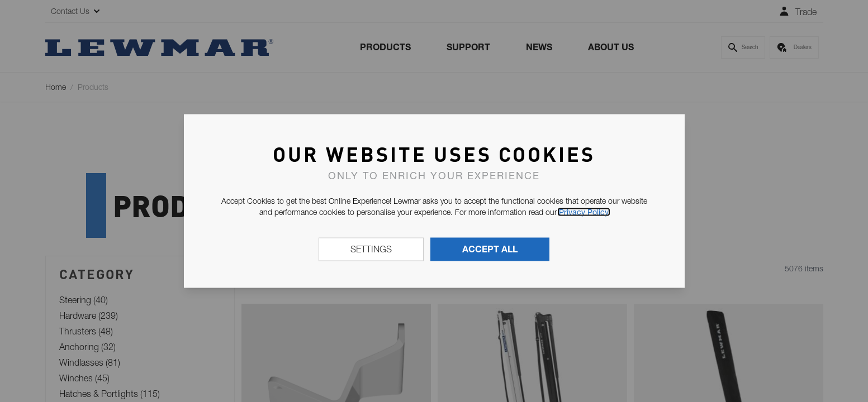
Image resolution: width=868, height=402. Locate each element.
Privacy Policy (584, 212)
